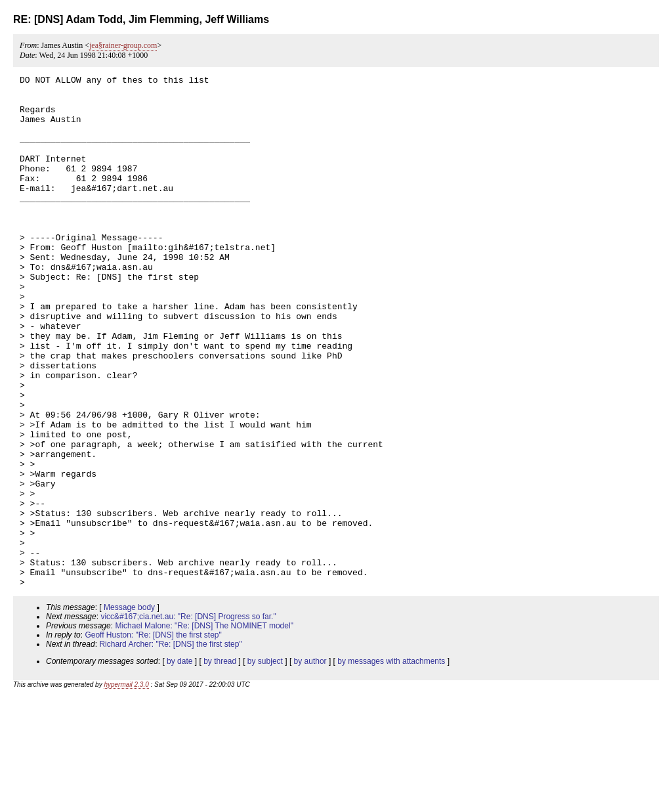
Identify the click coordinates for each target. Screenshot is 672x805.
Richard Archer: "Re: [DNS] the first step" (170, 747)
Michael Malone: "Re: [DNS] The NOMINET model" (204, 728)
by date (179, 764)
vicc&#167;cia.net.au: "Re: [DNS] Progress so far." (188, 719)
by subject (265, 764)
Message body (129, 710)
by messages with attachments (391, 764)
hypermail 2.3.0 (126, 787)
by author (310, 764)
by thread (220, 764)
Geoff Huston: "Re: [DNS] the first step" (153, 737)
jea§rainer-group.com (123, 45)
